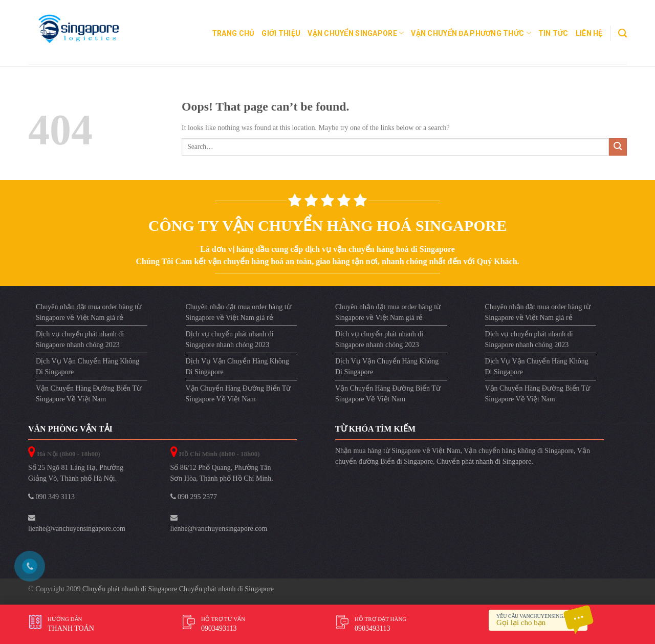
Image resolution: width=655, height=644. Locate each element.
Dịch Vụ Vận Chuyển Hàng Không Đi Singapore (88, 367)
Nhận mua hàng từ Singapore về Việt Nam (398, 451)
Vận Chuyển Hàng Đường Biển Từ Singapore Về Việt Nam (89, 394)
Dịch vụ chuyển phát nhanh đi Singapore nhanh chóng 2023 (80, 339)
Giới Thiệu (281, 33)
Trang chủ (233, 33)
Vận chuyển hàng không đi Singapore (519, 451)
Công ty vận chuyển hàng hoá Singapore (328, 226)
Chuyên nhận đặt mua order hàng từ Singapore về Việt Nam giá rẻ (89, 312)
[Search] (623, 33)
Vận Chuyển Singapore (356, 33)
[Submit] (618, 147)
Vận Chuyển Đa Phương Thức (471, 33)
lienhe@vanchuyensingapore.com (77, 523)
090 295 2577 (194, 497)
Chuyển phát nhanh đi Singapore (484, 461)
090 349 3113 (51, 497)
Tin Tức (553, 33)
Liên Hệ (589, 33)
